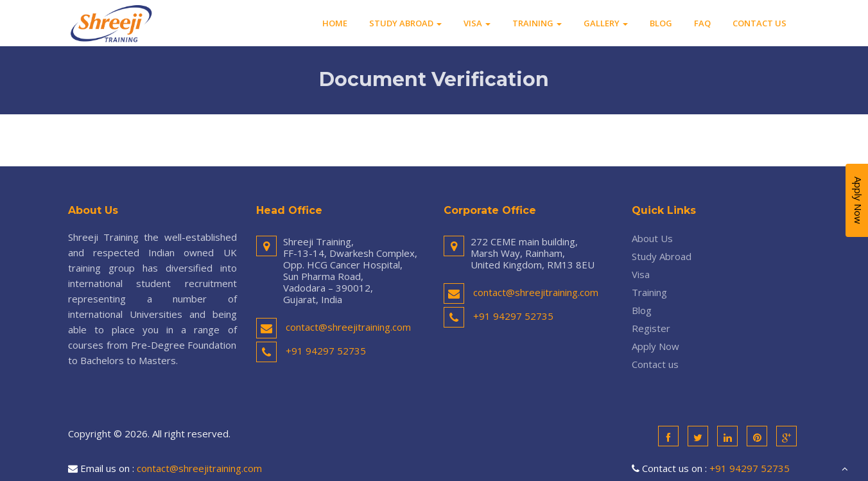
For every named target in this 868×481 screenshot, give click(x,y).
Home (335, 23)
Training (537, 23)
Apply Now (655, 346)
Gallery (606, 23)
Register (651, 328)
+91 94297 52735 (326, 351)
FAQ (702, 23)
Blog (661, 23)
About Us (652, 238)
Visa (477, 23)
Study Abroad (405, 23)
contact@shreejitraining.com (348, 327)
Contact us (759, 23)
